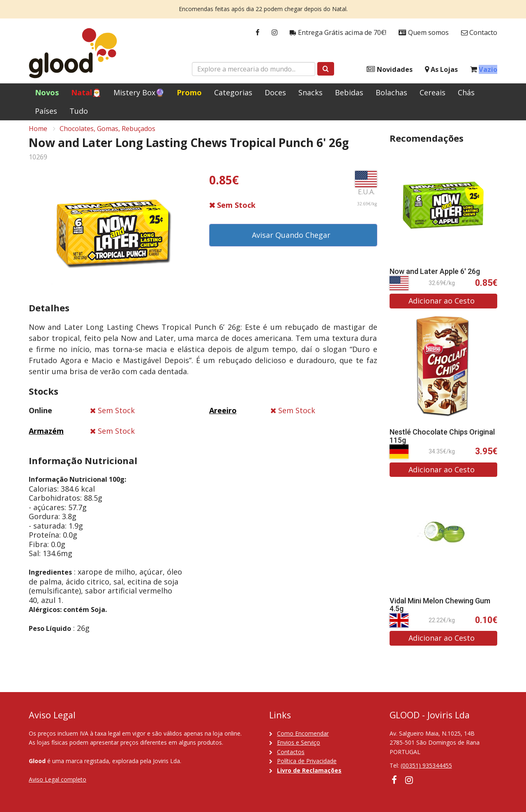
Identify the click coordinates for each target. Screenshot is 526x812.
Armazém (46, 436)
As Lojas (441, 70)
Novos (47, 92)
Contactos (291, 752)
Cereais (433, 92)
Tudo (79, 111)
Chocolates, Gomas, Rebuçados (107, 134)
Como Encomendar (303, 733)
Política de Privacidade (307, 761)
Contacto (479, 33)
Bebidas (349, 92)
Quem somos (424, 33)
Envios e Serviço (299, 742)
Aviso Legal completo (58, 779)
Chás (466, 92)
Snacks (310, 92)
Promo (189, 92)
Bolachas (391, 92)
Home (38, 134)
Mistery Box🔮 (139, 92)
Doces (275, 92)
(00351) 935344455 (426, 765)
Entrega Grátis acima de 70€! (338, 33)
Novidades (390, 70)
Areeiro (223, 416)
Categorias (233, 92)
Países (46, 111)
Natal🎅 (86, 92)
